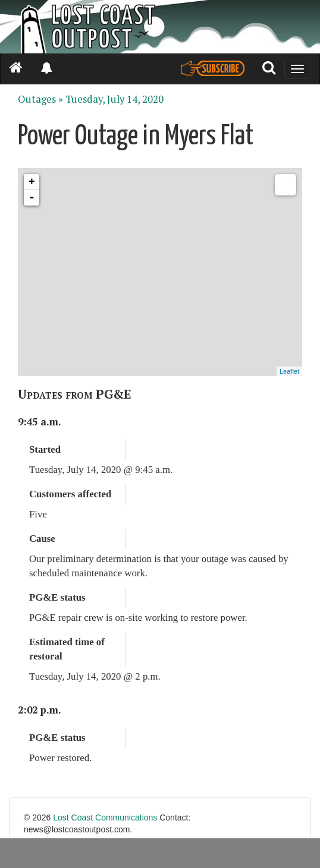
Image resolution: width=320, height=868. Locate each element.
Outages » (40, 99)
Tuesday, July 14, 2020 (114, 99)
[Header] (160, 27)
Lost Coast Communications (105, 818)
